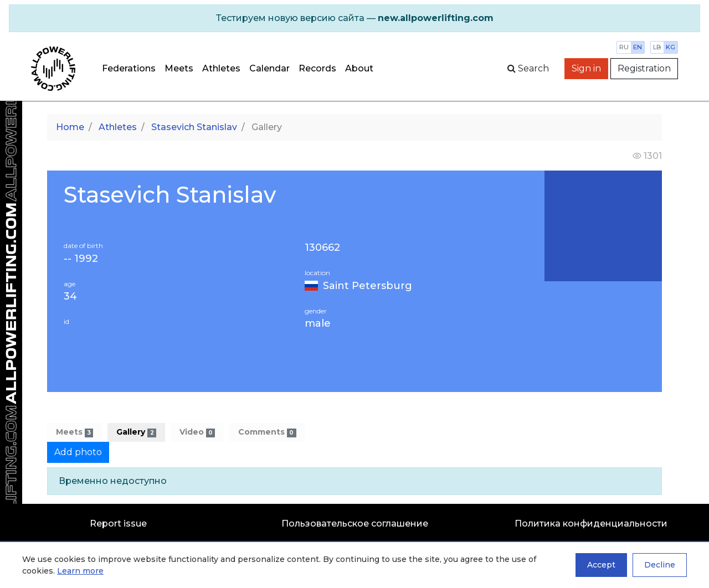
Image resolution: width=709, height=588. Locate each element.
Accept (601, 565)
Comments (267, 432)
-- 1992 (81, 259)
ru (624, 47)
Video (197, 432)
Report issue (118, 523)
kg (671, 47)
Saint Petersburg (368, 286)
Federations (129, 68)
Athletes (221, 68)
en (638, 47)
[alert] (354, 18)
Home (70, 127)
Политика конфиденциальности (591, 523)
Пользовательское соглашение (355, 523)
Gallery (136, 432)
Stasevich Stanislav (194, 127)
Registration (644, 68)
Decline (660, 565)
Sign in (586, 68)
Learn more (80, 571)
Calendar (269, 68)
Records (317, 68)
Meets (179, 68)
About (359, 68)
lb (657, 47)
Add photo (78, 452)
